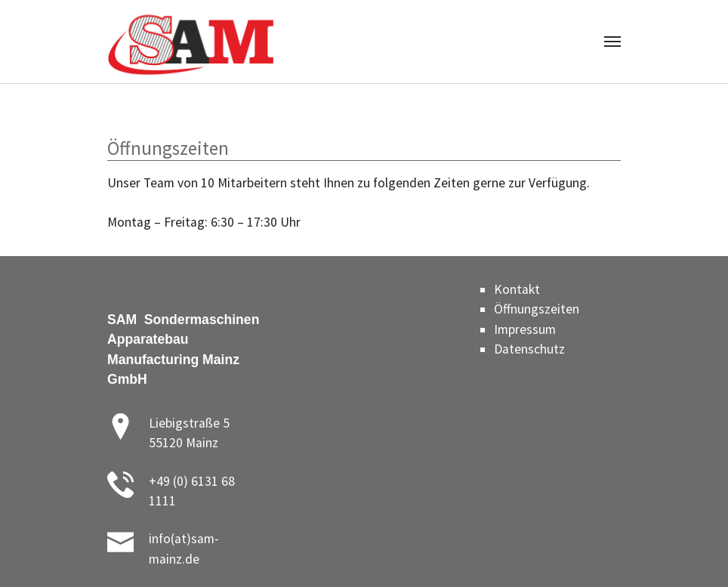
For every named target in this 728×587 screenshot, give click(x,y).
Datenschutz (529, 349)
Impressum (525, 329)
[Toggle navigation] (612, 42)
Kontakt (517, 289)
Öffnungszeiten (537, 309)
